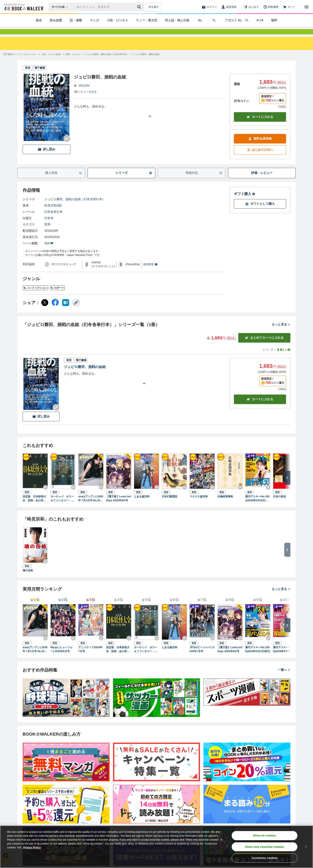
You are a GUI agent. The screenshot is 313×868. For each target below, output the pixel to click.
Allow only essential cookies (265, 847)
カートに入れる (260, 125)
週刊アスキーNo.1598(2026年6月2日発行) (258, 657)
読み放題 (56, 20)
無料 (274, 20)
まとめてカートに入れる (264, 346)
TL (214, 20)
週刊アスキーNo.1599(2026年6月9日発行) (286, 657)
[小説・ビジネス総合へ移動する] (51, 62)
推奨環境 (150, 272)
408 (49, 251)
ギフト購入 (245, 202)
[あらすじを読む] (150, 119)
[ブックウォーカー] (23, 7)
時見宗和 (84, 93)
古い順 (268, 358)
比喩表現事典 (225, 504)
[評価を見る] (85, 99)
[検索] (140, 7)
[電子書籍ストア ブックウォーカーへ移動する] (20, 62)
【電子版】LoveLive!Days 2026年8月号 (119, 506)
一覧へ (284, 678)
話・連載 (76, 20)
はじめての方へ (260, 158)
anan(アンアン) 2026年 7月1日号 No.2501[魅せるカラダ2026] (91, 506)
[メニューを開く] (306, 7)
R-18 (260, 20)
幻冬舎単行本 (53, 220)
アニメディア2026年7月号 (90, 657)
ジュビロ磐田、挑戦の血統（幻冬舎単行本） (75, 207)
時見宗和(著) (53, 213)
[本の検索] (61, 7)
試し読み (47, 157)
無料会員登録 (260, 146)
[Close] (306, 846)
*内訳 (282, 115)
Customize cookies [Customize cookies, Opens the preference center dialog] (265, 858)
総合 (39, 20)
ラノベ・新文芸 (147, 20)
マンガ (94, 20)
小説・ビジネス (117, 20)
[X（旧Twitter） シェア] (45, 310)
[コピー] (76, 310)
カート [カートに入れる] (260, 407)
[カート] (289, 7)
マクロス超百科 (199, 504)
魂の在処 (28, 578)
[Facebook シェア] (55, 310)
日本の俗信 (280, 504)
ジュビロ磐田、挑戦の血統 (85, 375)
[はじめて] (251, 7)
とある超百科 (142, 504)
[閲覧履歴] (271, 7)
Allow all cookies (264, 836)
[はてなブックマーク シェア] (66, 310)
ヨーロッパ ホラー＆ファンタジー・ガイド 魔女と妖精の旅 (62, 506)
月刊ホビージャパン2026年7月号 (202, 657)
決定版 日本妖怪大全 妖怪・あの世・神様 (34, 506)
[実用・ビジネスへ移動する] (73, 62)
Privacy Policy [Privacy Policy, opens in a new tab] (32, 848)
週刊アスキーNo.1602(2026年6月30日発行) (257, 506)
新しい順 (283, 358)
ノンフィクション (35, 296)
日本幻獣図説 (170, 504)
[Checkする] (67, 146)
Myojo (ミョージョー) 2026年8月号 (62, 657)
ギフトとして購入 (260, 212)
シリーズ (134, 181)
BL (200, 20)
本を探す (154, 7)
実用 (47, 232)
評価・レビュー (262, 181)
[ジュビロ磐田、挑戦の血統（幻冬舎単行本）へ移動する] (107, 62)
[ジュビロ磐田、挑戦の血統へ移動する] (146, 62)
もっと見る (281, 332)
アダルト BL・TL (237, 20)
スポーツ (57, 296)
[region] (156, 847)
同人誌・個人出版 (177, 20)
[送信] (140, 7)
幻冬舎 (49, 226)
